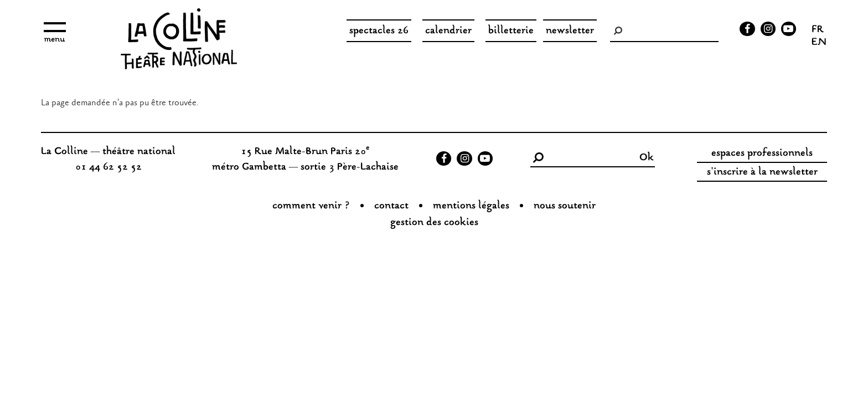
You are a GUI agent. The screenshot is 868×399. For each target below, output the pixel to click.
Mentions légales (471, 206)
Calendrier (448, 31)
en (819, 43)
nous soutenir (565, 206)
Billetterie (511, 31)
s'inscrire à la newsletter (762, 172)
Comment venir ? (311, 206)
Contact (391, 206)
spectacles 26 (379, 31)
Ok (647, 158)
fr (818, 30)
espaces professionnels (762, 154)
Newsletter (570, 31)
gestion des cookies (434, 223)
